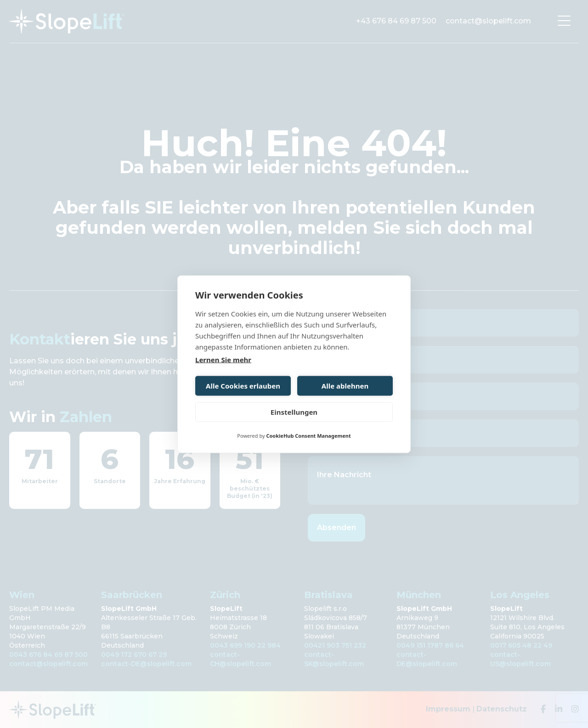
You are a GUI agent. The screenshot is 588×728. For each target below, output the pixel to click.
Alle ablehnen (345, 386)
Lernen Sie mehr (223, 359)
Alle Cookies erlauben (243, 386)
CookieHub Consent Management (308, 435)
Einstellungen (294, 412)
